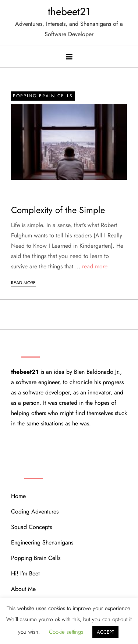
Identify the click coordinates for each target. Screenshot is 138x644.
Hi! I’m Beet (25, 573)
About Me (23, 589)
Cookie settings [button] (66, 632)
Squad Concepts (31, 527)
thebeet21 (69, 12)
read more (95, 266)
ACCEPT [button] (105, 632)
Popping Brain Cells (43, 96)
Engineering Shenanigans (42, 542)
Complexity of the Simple (58, 210)
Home (18, 496)
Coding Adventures (35, 511)
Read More (23, 283)
